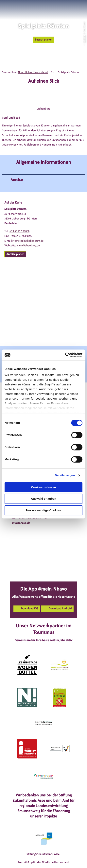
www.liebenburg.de (28, 246)
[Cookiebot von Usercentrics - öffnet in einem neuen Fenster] (65, 355)
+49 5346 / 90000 (19, 231)
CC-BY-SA (84, 39)
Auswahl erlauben (43, 499)
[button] (66, 8)
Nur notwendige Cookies (43, 510)
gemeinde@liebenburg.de (28, 241)
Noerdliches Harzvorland (33, 72)
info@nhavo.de (21, 523)
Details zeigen (65, 475)
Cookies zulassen (43, 487)
